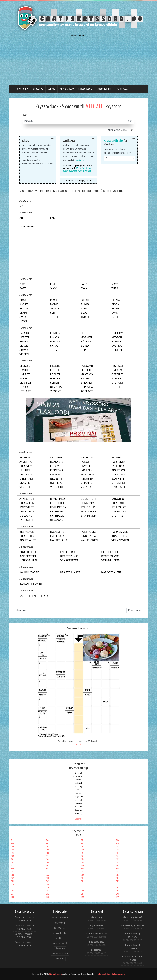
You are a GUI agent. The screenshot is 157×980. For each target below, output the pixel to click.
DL (82, 894)
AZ (12, 859)
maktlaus (88, 474)
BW (118, 869)
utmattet (87, 483)
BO (82, 865)
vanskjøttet (69, 560)
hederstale (97, 950)
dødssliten (58, 532)
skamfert (26, 483)
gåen (23, 284)
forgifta (87, 462)
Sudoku (52, 89)
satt (23, 288)
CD (82, 875)
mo (21, 206)
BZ (47, 872)
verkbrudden (111, 560)
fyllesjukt (58, 536)
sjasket (117, 379)
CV (82, 884)
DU (82, 897)
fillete (55, 366)
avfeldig (87, 458)
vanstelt (26, 487)
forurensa (58, 507)
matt (115, 284)
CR (117, 881)
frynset (117, 366)
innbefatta (88, 536)
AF (82, 843)
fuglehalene (97, 925)
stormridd (88, 516)
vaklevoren (89, 540)
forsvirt (56, 466)
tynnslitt (26, 520)
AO (82, 850)
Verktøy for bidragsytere (78, 181)
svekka (116, 346)
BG (47, 862)
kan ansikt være (31, 584)
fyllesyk (118, 466)
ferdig (55, 333)
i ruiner (25, 470)
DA (82, 888)
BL (47, 865)
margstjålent (111, 572)
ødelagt (87, 171)
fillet (85, 333)
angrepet (57, 458)
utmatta (56, 387)
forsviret (27, 507)
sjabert (86, 379)
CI (82, 878)
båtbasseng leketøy (133, 925)
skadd (54, 309)
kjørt (24, 304)
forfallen (27, 503)
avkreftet (27, 499)
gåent (85, 300)
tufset (55, 350)
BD (82, 859)
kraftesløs (120, 536)
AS (82, 853)
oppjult (117, 374)
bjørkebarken (97, 942)
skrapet (25, 383)
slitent (55, 383)
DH (82, 891)
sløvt (85, 313)
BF (12, 862)
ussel (24, 321)
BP (117, 865)
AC (117, 840)
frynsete (87, 466)
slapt (23, 313)
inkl (53, 284)
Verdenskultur (78, 776)
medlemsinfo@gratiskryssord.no (110, 974)
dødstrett (89, 499)
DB (117, 888)
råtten (86, 342)
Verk (79, 790)
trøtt (85, 317)
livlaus (117, 370)
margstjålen (29, 560)
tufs (80, 171)
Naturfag (78, 814)
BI (117, 862)
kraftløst (58, 512)
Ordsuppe (38, 89)
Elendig (80, 168)
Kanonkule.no (56, 974)
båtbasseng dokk (133, 917)
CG (12, 878)
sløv (53, 288)
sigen (115, 304)
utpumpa (87, 387)
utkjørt (25, 387)
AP (117, 850)
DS (47, 897)
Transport (78, 803)
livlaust (56, 474)
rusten (55, 342)
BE (117, 859)
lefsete (86, 370)
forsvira (26, 466)
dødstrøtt (119, 499)
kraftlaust (28, 540)
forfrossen (90, 532)
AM (12, 850)
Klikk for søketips (117, 130)
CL (117, 878)
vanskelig (60, 959)
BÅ (82, 872)
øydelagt (118, 487)
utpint (85, 350)
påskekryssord (60, 943)
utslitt (117, 387)
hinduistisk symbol (97, 934)
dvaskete (57, 462)
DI (117, 891)
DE (47, 891)
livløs (55, 337)
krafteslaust (70, 572)
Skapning (78, 810)
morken (86, 337)
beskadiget (27, 532)
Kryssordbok (85, 89)
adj (22, 218)
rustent (56, 379)
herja (116, 300)
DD (12, 891)
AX (82, 856)
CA (47, 875)
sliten (85, 346)
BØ (12, 875)
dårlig (24, 333)
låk (52, 218)
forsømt (87, 366)
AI (47, 846)
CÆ (48, 888)
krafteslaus (69, 556)
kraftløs (118, 470)
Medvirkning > (135, 610)
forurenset (28, 536)
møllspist (26, 516)
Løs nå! (79, 744)
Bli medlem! (122, 89)
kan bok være (29, 572)
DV (117, 897)
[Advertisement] (78, 59)
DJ (12, 894)
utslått (25, 391)
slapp (88, 168)
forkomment (121, 532)
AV (47, 856)
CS (12, 884)
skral (85, 309)
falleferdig (69, 552)
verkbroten (120, 540)
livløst (25, 374)
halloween (60, 923)
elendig (25, 366)
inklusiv (86, 470)
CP (82, 881)
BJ (12, 865)
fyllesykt (119, 507)
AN (47, 850)
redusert (88, 479)
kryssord (57, 933)
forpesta (118, 462)
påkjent (25, 379)
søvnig (24, 350)
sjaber (116, 342)
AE (47, 843)
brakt (24, 300)
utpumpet (118, 483)
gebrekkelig (110, 552)
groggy (117, 333)
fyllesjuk (88, 507)
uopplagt (57, 483)
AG (117, 843)
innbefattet (28, 556)
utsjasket (57, 520)
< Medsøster (22, 610)
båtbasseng (97, 917)
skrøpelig (57, 516)
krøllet (56, 370)
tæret (116, 317)
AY (117, 856)
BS (47, 869)
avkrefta (118, 458)
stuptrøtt (119, 516)
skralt (55, 346)
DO (117, 894)
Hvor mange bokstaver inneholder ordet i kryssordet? (117, 151)
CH (47, 878)
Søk (130, 121)
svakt (115, 313)
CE (117, 875)
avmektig (26, 462)
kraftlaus (27, 512)
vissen (24, 354)
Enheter (78, 807)
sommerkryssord (60, 954)
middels (60, 938)
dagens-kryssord (60, 918)
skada (24, 309)
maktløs (87, 374)
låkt (84, 284)
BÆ (118, 872)
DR (12, 897)
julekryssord (60, 928)
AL (117, 846)
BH (82, 862)
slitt (54, 313)
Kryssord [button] (22, 89)
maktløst (118, 474)
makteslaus (59, 540)
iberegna (57, 470)
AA (47, 840)
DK (47, 894)
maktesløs (89, 512)
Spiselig (78, 787)
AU (12, 856)
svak (65, 171)
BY (12, 872)
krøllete (26, 474)
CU (47, 884)
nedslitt (56, 479)
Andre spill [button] (66, 89)
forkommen (89, 503)
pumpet (25, 342)
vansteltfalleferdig (34, 596)
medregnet (119, 512)
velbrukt (57, 487)
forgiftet (57, 503)
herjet (24, 337)
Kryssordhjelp (104, 89)
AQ (12, 853)
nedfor (117, 337)
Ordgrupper (79, 797)
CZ (12, 888)
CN (12, 881)
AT (117, 853)
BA (47, 859)
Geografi (78, 773)
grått (54, 300)
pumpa (85, 304)
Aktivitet (78, 783)
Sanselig (78, 793)
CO (47, 881)
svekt (24, 317)
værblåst (88, 487)
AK (82, 846)
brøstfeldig (28, 552)
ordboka (80, 160)
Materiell (79, 800)
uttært (117, 350)
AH (12, 846)
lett (66, 933)
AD (12, 843)
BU (82, 869)
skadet (24, 346)
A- (12, 840)
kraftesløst (110, 556)
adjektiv (25, 458)
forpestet (119, 503)
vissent (55, 391)
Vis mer (78, 819)
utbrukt (117, 383)
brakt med (57, 499)
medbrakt (26, 479)
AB (82, 840)
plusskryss (60, 948)
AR (47, 853)
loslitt (55, 374)
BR (12, 869)
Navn (79, 780)
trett (54, 317)
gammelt (26, 370)
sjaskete (118, 479)
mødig (54, 304)
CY (117, 884)
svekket (73, 171)
